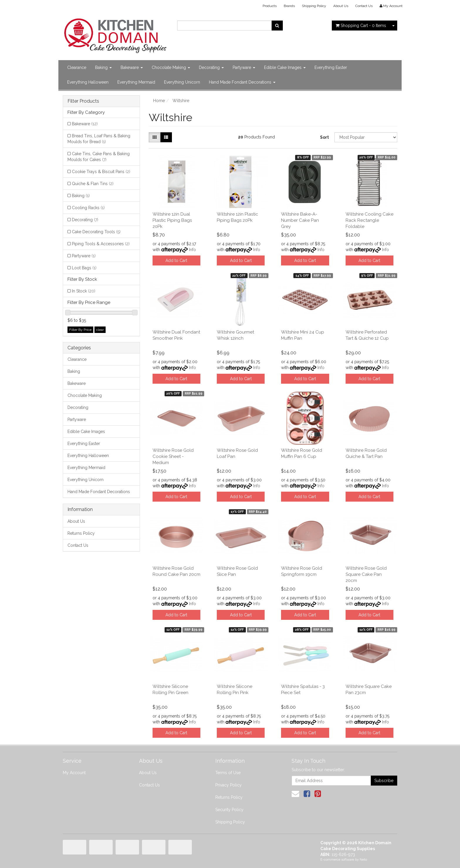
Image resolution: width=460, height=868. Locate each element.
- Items (361, 26)
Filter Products (83, 101)
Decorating (211, 67)
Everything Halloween (88, 82)
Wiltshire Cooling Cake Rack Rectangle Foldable (369, 220)
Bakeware (132, 67)
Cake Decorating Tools (96, 232)
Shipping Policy (314, 6)
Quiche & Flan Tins (93, 184)
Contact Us (364, 6)
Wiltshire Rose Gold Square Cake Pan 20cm (366, 574)
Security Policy (229, 810)
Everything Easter (331, 67)
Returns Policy (81, 533)
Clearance (77, 67)
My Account (74, 773)
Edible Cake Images (285, 67)
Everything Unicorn (182, 82)
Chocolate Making (171, 67)
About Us (341, 6)
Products (270, 6)
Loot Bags (84, 268)
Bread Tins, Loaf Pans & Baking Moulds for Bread (99, 139)
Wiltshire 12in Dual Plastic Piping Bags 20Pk (172, 220)
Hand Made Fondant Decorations (242, 82)
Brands (289, 6)
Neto (363, 860)
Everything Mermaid (136, 82)
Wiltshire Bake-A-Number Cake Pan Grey (300, 220)
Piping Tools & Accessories (101, 244)
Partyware (244, 67)
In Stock (84, 291)
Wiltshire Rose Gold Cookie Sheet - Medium (173, 456)
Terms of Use (228, 773)
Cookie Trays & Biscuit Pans (101, 172)
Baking (103, 67)
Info (192, 250)
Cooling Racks (88, 208)
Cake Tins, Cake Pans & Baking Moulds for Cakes (99, 157)
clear (100, 330)
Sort (324, 137)
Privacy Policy (229, 785)
